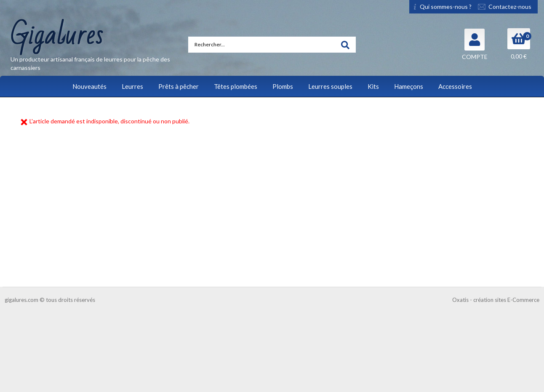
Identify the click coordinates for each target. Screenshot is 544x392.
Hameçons (409, 86)
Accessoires (455, 86)
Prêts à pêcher (179, 86)
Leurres (132, 86)
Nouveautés (89, 86)
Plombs (283, 86)
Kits (373, 86)
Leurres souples (330, 86)
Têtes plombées (236, 86)
